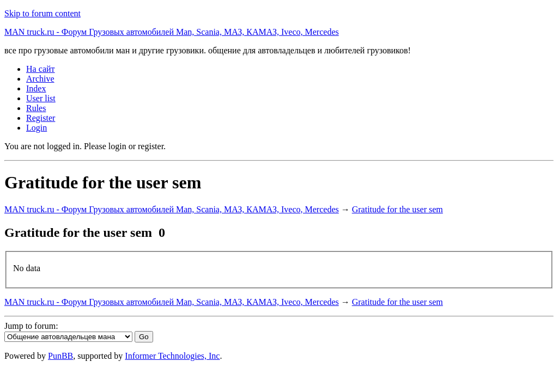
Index (36, 88)
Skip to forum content (43, 13)
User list (41, 98)
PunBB (60, 356)
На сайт (41, 69)
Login (37, 128)
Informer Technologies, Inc (172, 356)
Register (41, 118)
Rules (36, 108)
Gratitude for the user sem (398, 209)
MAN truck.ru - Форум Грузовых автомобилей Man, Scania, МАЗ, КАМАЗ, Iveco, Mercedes (172, 32)
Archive (40, 79)
